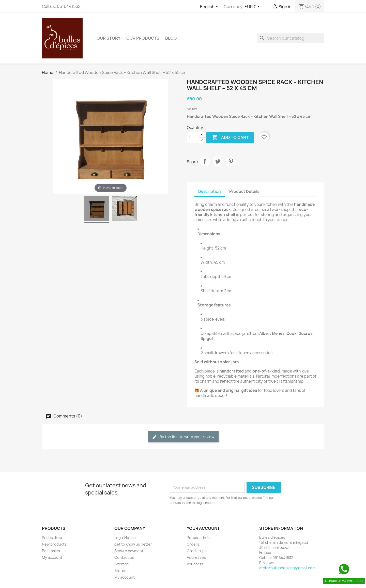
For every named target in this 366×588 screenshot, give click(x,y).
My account (52, 557)
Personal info (198, 538)
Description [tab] (210, 191)
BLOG (171, 38)
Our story (109, 38)
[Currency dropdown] (253, 7)
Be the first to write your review (183, 437)
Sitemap (121, 564)
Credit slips (197, 551)
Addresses (196, 557)
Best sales (51, 551)
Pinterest (231, 161)
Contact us (124, 557)
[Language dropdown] (210, 7)
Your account (203, 528)
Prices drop (52, 538)
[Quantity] (193, 137)
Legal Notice (125, 538)
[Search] (291, 38)
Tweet (218, 161)
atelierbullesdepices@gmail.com (287, 568)
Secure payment (129, 551)
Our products (143, 38)
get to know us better (133, 544)
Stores (120, 571)
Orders (193, 544)
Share (205, 161)
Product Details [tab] (244, 191)
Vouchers (195, 564)
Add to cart (230, 137)
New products (54, 544)
